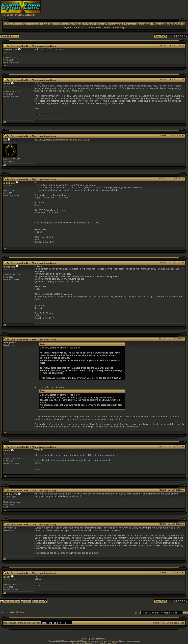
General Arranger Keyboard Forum (83, 24)
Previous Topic (10, 601)
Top (5, 65)
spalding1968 (10, 50)
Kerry (22, 612)
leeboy (7, 84)
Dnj (5, 140)
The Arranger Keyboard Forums (45, 24)
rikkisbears (9, 183)
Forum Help (119, 27)
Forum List (79, 27)
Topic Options (9, 36)
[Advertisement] (126, 8)
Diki (17, 612)
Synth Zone (9, 24)
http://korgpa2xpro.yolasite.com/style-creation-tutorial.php (63, 139)
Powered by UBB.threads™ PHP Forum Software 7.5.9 (94, 643)
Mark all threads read (29, 623)
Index (26, 601)
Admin (12, 612)
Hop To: (137, 613)
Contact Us (159, 623)
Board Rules (10, 623)
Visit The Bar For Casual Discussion (18, 15)
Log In (181, 24)
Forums (22, 24)
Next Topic (40, 601)
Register (67, 27)
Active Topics (95, 27)
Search (107, 27)
